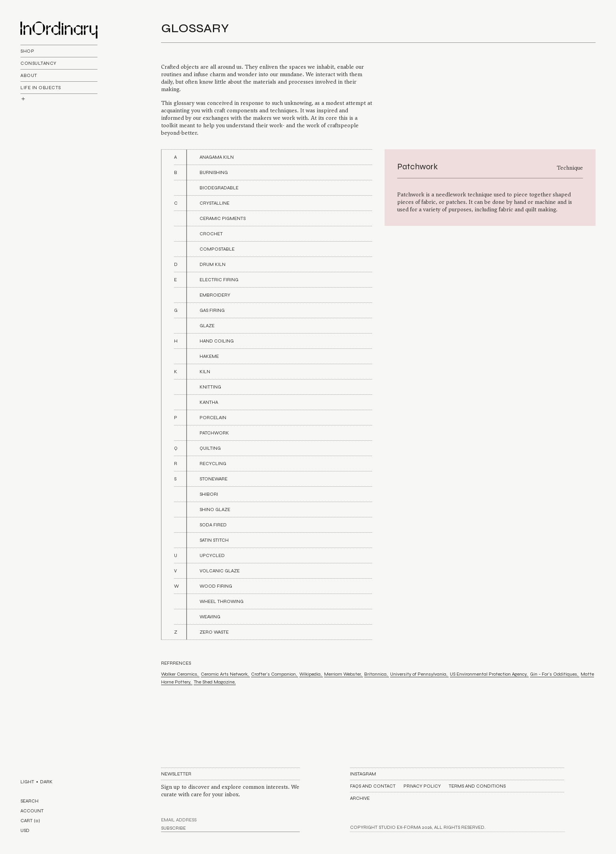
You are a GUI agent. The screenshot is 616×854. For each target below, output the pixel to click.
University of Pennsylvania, (419, 674)
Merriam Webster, (344, 674)
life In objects (41, 88)
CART (30, 821)
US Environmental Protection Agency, (489, 674)
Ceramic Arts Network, (225, 674)
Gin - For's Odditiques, (555, 674)
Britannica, (377, 674)
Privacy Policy (422, 786)
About (29, 75)
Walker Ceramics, (180, 674)
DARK (46, 782)
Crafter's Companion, (275, 674)
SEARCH (29, 801)
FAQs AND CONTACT (373, 786)
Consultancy (38, 63)
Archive (360, 798)
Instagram (363, 774)
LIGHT (27, 782)
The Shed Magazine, (215, 682)
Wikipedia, (311, 674)
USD (25, 830)
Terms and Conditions (477, 786)
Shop (27, 51)
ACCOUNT (32, 811)
